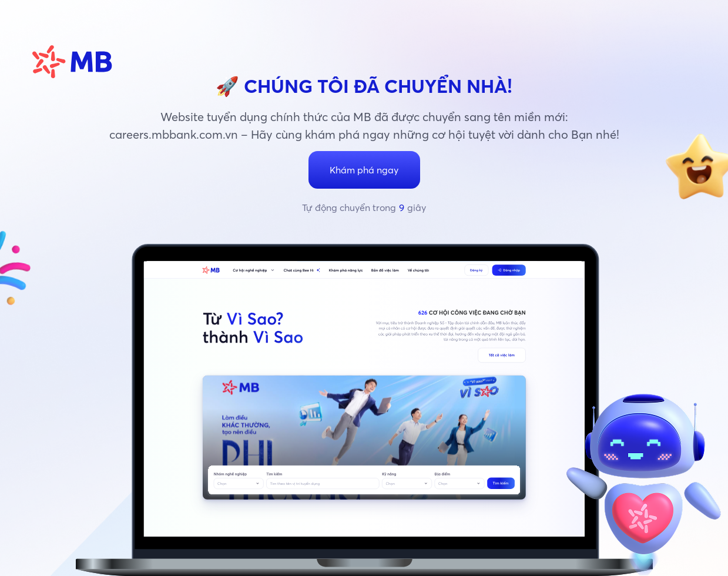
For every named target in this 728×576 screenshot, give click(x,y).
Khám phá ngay (364, 170)
